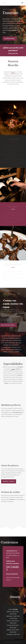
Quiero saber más (13, 53)
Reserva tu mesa (9, 481)
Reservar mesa (10, 38)
